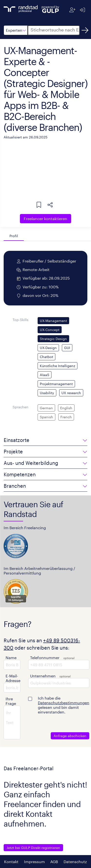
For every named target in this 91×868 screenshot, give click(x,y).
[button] (16, 30)
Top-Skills (21, 320)
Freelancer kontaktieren (45, 219)
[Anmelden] (82, 10)
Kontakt (11, 862)
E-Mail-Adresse (13, 678)
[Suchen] (85, 30)
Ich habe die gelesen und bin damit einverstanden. (64, 705)
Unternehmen (43, 676)
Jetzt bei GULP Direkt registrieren (33, 848)
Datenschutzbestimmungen (64, 703)
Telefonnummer (45, 658)
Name (11, 658)
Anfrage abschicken (70, 736)
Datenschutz (75, 862)
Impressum (34, 862)
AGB (54, 862)
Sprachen (21, 407)
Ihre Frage (11, 701)
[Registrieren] (72, 10)
